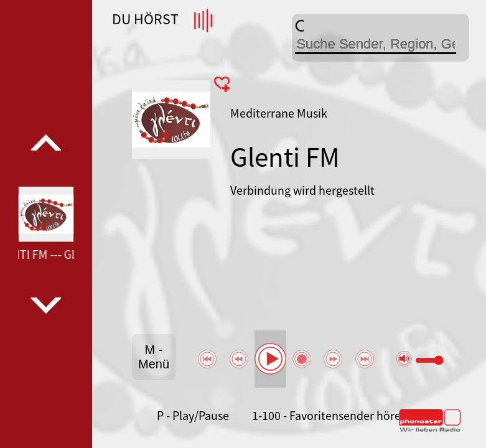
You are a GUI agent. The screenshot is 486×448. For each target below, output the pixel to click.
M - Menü (154, 357)
